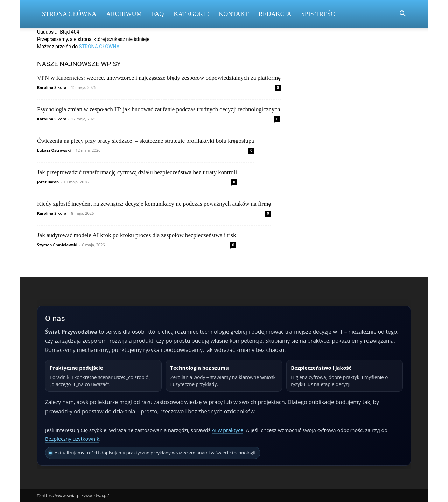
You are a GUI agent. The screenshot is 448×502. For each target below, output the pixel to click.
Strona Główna (69, 14)
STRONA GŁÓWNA (99, 47)
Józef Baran (48, 182)
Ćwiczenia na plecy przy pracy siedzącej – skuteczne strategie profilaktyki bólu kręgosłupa (146, 141)
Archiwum (124, 14)
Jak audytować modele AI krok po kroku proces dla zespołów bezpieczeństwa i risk (136, 235)
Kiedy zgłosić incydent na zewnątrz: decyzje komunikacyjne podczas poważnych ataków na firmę (154, 204)
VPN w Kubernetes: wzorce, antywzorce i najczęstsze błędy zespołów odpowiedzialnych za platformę (159, 78)
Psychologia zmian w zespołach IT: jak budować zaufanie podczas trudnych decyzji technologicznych (159, 109)
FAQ (158, 14)
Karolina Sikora (52, 87)
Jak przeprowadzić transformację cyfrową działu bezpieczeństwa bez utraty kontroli (137, 172)
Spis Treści (319, 14)
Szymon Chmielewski (57, 245)
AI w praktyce (227, 430)
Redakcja (275, 14)
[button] (402, 15)
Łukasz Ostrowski (54, 150)
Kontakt (234, 14)
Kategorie (191, 14)
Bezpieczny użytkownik (72, 439)
